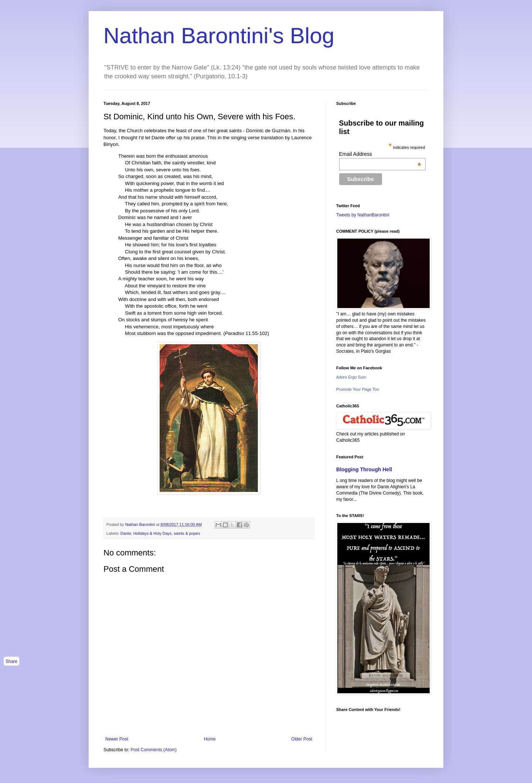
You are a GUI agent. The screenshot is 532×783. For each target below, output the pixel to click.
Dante (126, 533)
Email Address (380, 154)
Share (11, 661)
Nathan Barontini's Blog (219, 36)
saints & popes (187, 533)
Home (210, 739)
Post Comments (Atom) (154, 750)
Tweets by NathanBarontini (363, 215)
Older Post (302, 739)
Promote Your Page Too (358, 389)
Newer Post (117, 739)
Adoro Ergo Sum (351, 377)
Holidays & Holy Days (153, 533)
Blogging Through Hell (364, 469)
